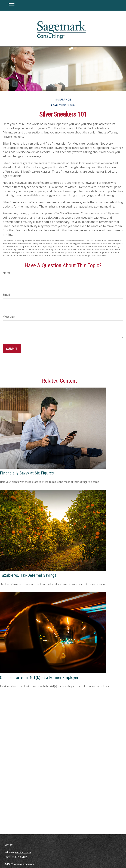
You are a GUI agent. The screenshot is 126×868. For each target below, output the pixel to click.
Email (6, 295)
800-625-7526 (23, 852)
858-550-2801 (20, 857)
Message (9, 316)
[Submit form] (12, 349)
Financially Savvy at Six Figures (27, 473)
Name (7, 273)
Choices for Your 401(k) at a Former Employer (39, 678)
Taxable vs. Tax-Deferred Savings (28, 575)
